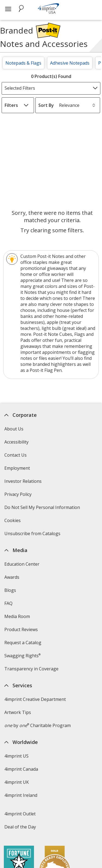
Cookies (13, 522)
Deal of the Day (20, 827)
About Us (14, 429)
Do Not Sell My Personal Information (43, 509)
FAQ (8, 603)
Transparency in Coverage (32, 670)
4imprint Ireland (21, 795)
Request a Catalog (23, 643)
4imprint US (16, 756)
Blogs (10, 590)
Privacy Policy (19, 496)
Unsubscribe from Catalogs (33, 535)
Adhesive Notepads (70, 63)
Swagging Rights (22, 656)
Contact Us (16, 455)
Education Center (22, 564)
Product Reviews (21, 629)
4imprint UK (17, 782)
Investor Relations (24, 483)
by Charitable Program (38, 725)
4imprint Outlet (20, 814)
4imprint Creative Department (35, 699)
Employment (17, 468)
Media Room (17, 616)
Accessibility (16, 442)
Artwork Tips (18, 712)
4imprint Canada (21, 769)
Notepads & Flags (23, 63)
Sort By (46, 105)
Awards (12, 577)
